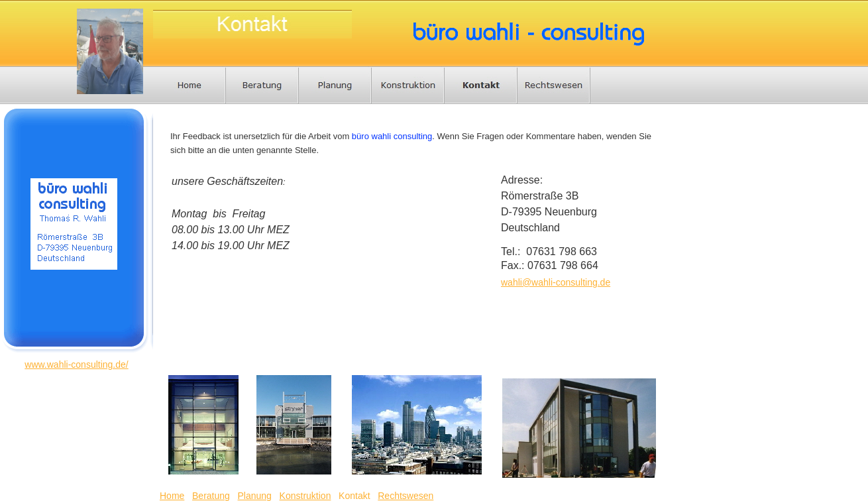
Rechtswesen (406, 496)
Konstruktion (305, 496)
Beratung (211, 496)
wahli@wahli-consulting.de (556, 282)
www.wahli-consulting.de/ (76, 364)
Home (172, 496)
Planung (255, 496)
